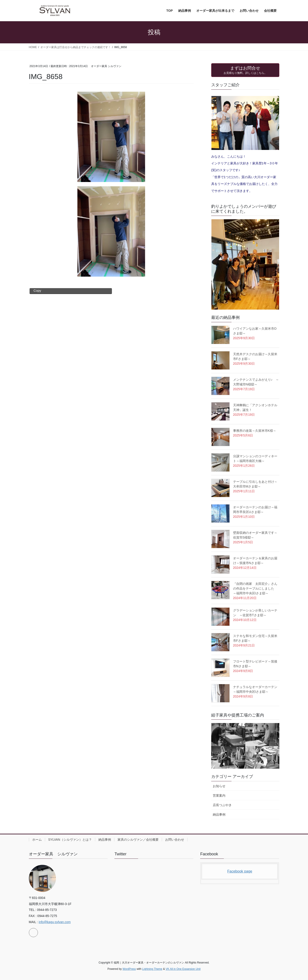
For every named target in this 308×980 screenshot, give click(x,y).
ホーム (37, 840)
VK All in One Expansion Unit (183, 969)
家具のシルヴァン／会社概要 (138, 840)
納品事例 (219, 814)
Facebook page (240, 871)
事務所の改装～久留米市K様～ (255, 431)
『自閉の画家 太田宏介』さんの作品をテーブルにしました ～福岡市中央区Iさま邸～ (255, 588)
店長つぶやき (222, 805)
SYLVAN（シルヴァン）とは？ (70, 840)
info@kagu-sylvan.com (55, 922)
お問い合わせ (175, 840)
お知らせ (219, 786)
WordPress (129, 969)
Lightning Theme (152, 969)
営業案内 (219, 796)
